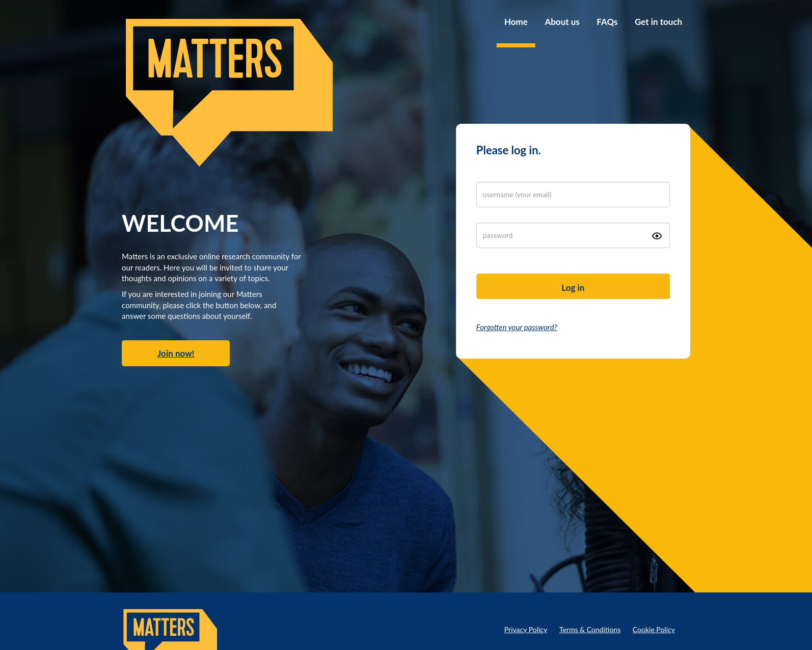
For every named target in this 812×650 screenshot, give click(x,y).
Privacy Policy (526, 629)
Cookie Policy (654, 629)
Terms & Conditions (590, 629)
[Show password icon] (657, 236)
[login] (573, 195)
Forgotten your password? (517, 327)
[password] (573, 235)
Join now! (176, 353)
